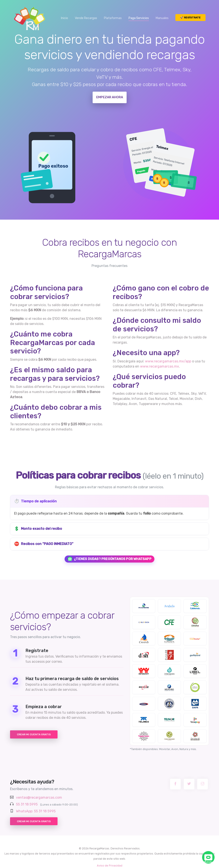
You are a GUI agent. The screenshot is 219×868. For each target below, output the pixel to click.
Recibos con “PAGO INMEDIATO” (44, 544)
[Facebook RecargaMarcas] (175, 784)
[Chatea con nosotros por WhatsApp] (208, 857)
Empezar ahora (110, 97)
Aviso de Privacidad (110, 866)
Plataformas (113, 18)
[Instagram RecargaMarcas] (203, 784)
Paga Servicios (139, 18)
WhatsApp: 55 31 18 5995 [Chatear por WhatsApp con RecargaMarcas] (36, 811)
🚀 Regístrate (190, 18)
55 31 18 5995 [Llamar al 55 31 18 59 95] (27, 804)
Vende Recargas (86, 18)
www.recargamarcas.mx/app (168, 361)
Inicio (64, 18)
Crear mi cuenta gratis (34, 734)
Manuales (162, 18)
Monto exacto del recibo (38, 529)
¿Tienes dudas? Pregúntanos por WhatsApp (109, 559)
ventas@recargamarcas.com (39, 797)
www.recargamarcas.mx (160, 366)
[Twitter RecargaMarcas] (189, 784)
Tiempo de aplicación (35, 501)
